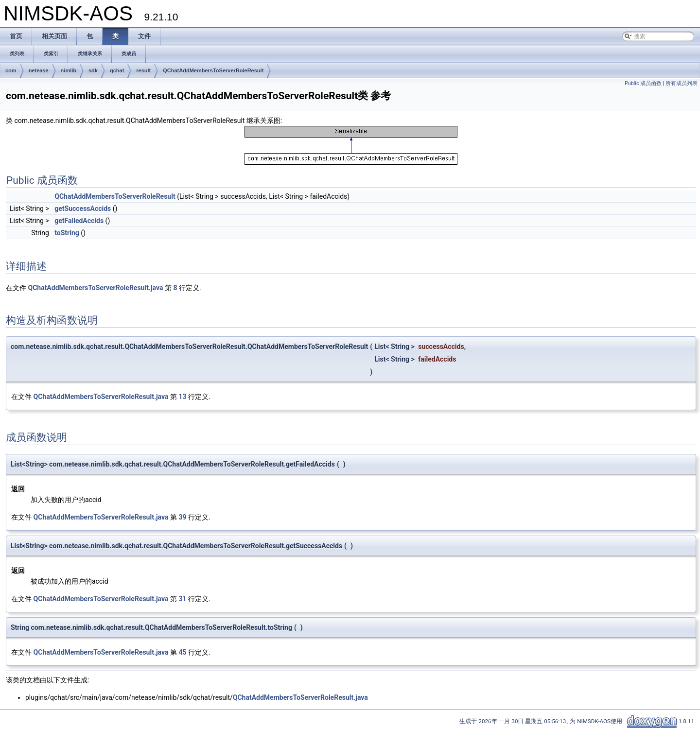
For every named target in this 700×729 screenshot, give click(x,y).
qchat (117, 70)
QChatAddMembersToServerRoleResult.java (95, 288)
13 (182, 397)
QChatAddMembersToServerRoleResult (213, 70)
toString (67, 233)
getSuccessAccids (83, 208)
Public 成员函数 (643, 83)
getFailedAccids (79, 221)
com (11, 70)
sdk (93, 70)
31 (182, 599)
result (143, 70)
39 (182, 517)
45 (182, 652)
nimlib (69, 70)
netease (39, 70)
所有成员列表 (682, 83)
